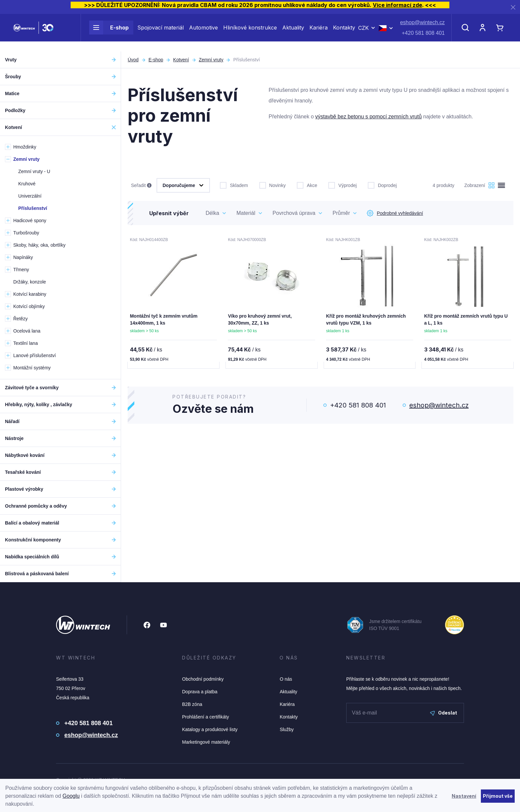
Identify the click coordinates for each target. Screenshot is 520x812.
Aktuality (293, 32)
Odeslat (444, 713)
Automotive (203, 32)
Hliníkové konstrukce (250, 32)
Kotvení (181, 60)
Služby (287, 729)
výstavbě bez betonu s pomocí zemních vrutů (369, 117)
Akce (307, 185)
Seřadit (141, 186)
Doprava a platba (200, 692)
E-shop (109, 32)
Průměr (341, 213)
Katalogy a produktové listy (210, 729)
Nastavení (464, 796)
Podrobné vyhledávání (395, 213)
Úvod (133, 60)
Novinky (273, 185)
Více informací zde (397, 5)
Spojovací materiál (161, 32)
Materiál (246, 213)
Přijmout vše (498, 796)
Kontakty (344, 32)
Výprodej (342, 185)
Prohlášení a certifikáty (206, 717)
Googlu (71, 796)
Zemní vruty (211, 60)
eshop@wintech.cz (422, 27)
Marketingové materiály (206, 742)
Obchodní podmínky (203, 679)
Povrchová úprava (294, 213)
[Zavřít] (513, 7)
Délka (212, 213)
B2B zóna (192, 704)
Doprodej (382, 185)
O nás (286, 679)
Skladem (234, 185)
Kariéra (319, 32)
